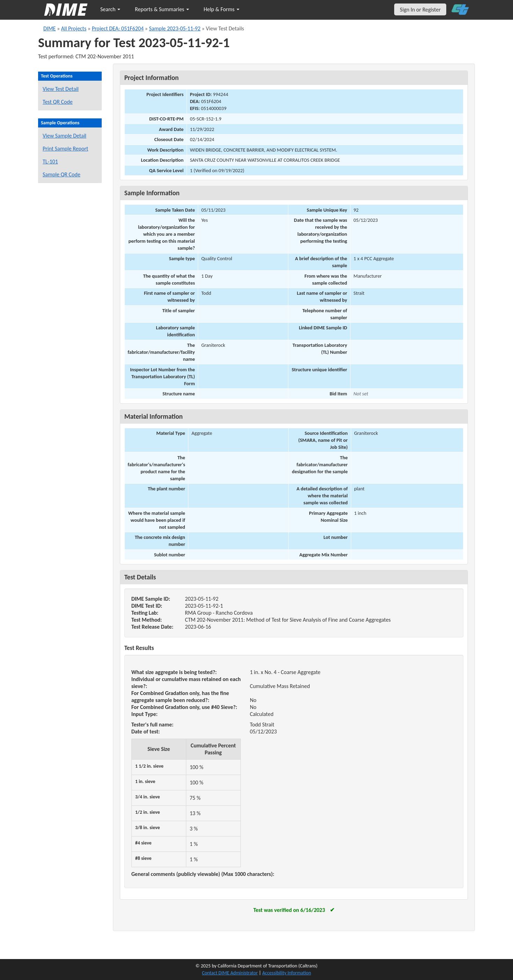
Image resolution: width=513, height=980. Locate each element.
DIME (49, 28)
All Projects (74, 28)
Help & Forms (222, 9)
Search (110, 9)
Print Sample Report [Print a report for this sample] (65, 149)
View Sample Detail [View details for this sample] (64, 136)
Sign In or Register (420, 10)
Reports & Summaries (162, 9)
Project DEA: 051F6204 (118, 28)
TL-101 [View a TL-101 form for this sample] (50, 162)
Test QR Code (58, 102)
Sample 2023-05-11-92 (175, 28)
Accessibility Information (287, 973)
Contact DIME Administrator (230, 973)
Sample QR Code (62, 174)
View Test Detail (61, 89)
